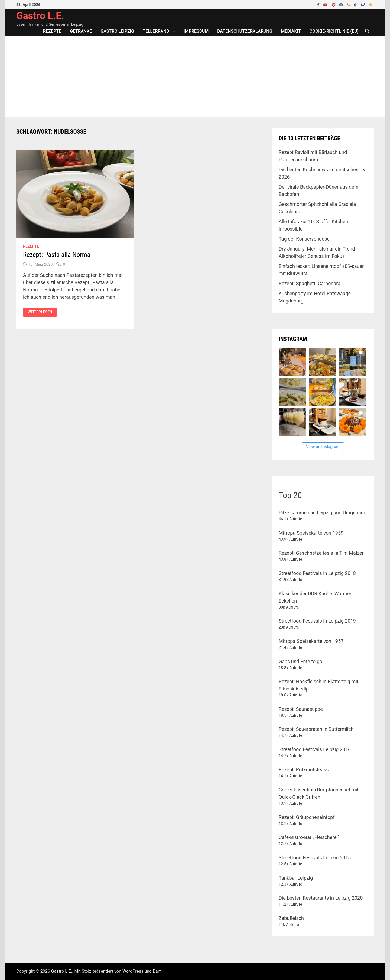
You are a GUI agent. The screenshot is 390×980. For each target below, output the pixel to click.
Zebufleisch (291, 918)
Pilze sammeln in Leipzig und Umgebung (323, 513)
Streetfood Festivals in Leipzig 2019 (317, 621)
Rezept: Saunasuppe (301, 709)
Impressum (196, 31)
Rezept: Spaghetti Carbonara (310, 283)
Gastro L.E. (40, 16)
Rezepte (52, 31)
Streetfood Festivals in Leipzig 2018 (317, 573)
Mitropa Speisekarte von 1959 (311, 533)
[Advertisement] (195, 77)
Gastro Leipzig (117, 31)
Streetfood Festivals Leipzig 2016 (315, 749)
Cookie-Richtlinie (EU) (334, 31)
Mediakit (291, 31)
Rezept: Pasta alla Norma (57, 255)
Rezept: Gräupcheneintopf (307, 817)
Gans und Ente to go (300, 661)
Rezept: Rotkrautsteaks (304, 770)
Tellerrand (156, 31)
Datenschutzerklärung (245, 31)
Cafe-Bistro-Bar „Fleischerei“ (309, 837)
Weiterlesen (40, 312)
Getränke (81, 31)
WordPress (133, 971)
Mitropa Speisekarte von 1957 (311, 641)
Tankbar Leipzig (296, 878)
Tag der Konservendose (304, 239)
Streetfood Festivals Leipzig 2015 (315, 858)
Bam (157, 971)
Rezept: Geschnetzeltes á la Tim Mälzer (321, 553)
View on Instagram (323, 447)
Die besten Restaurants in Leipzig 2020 (321, 898)
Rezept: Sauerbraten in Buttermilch (316, 729)
